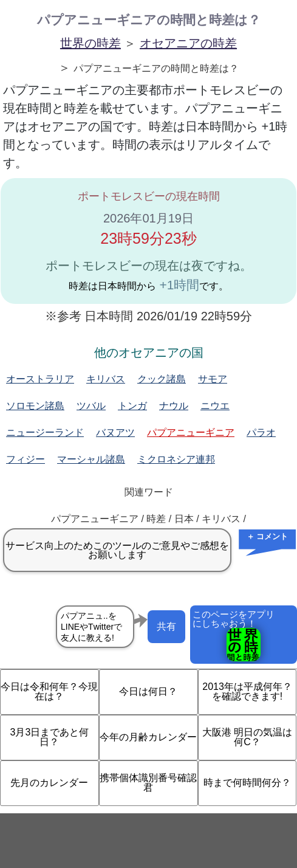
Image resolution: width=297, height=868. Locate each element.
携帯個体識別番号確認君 (148, 783)
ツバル (91, 406)
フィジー (26, 459)
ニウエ (215, 406)
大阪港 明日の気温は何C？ (247, 737)
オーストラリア (40, 379)
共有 (166, 626)
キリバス (106, 379)
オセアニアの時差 (188, 43)
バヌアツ (115, 432)
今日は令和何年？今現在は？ (49, 691)
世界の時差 (90, 43)
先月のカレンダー (49, 783)
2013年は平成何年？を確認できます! (247, 691)
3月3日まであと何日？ (50, 737)
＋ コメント (268, 536)
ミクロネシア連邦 (176, 459)
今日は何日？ (148, 691)
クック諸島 (162, 379)
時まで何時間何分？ (247, 783)
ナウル (174, 406)
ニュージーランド (45, 432)
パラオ (261, 432)
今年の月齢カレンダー (148, 737)
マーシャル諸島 (91, 459)
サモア (213, 379)
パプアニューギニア (191, 432)
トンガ (132, 406)
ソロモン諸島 (35, 406)
